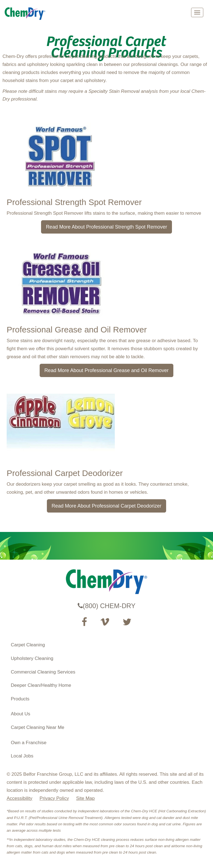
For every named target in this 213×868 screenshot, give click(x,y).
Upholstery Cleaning (32, 658)
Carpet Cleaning (28, 645)
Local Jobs (22, 756)
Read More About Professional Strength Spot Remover (106, 227)
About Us (21, 714)
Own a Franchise (29, 743)
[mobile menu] (197, 12)
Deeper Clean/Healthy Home (41, 685)
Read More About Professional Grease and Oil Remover (106, 370)
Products (20, 699)
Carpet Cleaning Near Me (38, 727)
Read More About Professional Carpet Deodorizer (106, 506)
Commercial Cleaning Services (43, 672)
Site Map (85, 798)
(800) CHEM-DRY (107, 606)
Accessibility (20, 798)
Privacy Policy (54, 798)
